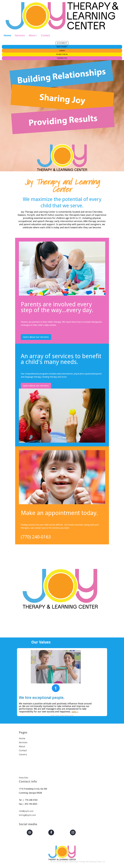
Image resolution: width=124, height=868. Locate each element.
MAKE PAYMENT (62, 47)
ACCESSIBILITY (62, 43)
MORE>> (90, 709)
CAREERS (62, 51)
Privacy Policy (24, 778)
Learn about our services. (36, 337)
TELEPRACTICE (62, 58)
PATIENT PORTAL (62, 54)
